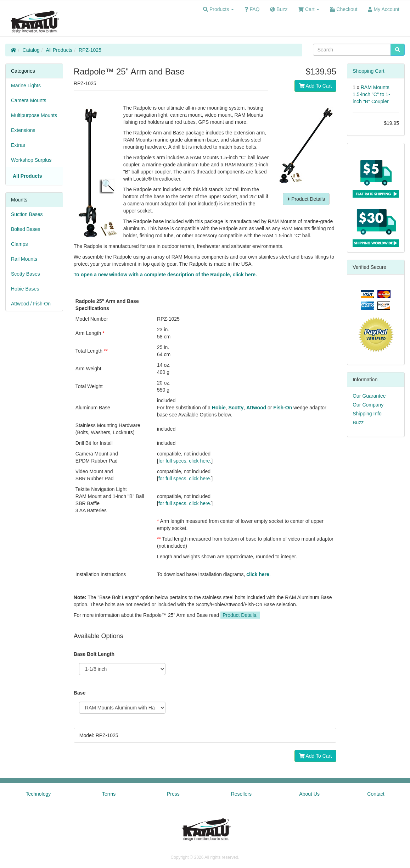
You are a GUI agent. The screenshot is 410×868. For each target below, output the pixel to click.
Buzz (358, 422)
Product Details (306, 199)
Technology (38, 794)
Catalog (31, 50)
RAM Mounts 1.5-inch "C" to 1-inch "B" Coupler (371, 94)
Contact (376, 794)
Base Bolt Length (94, 654)
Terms (109, 794)
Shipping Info (367, 414)
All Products (59, 50)
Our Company (368, 405)
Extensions (23, 130)
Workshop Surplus (31, 160)
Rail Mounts (24, 259)
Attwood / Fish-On (31, 304)
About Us (309, 794)
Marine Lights (26, 85)
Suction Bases (27, 214)
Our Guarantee (369, 396)
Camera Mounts (29, 100)
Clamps (19, 244)
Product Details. (240, 615)
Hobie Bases (25, 289)
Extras (18, 145)
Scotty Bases (26, 274)
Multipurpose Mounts (34, 115)
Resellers (241, 794)
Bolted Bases (26, 229)
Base (80, 693)
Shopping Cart (369, 71)
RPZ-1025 (90, 50)
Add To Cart (316, 86)
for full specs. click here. (185, 461)
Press (173, 794)
